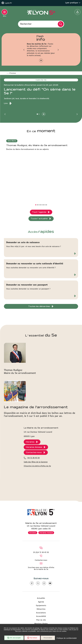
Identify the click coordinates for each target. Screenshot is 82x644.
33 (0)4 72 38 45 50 (41, 552)
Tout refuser (32, 638)
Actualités (41, 598)
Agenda (41, 602)
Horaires (33, 533)
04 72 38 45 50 (34, 458)
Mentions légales (41, 624)
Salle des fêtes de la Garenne (36, 462)
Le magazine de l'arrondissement (36, 407)
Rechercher (26, 24)
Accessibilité (41, 616)
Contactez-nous (41, 560)
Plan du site (41, 620)
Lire (6, 103)
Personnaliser (48, 638)
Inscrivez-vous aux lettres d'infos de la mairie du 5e (41, 568)
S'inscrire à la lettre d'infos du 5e (37, 466)
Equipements (41, 606)
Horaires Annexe (46, 533)
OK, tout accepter (14, 638)
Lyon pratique (73, 3)
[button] (24, 50)
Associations (41, 613)
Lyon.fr (8, 3)
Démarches (41, 609)
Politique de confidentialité (67, 638)
